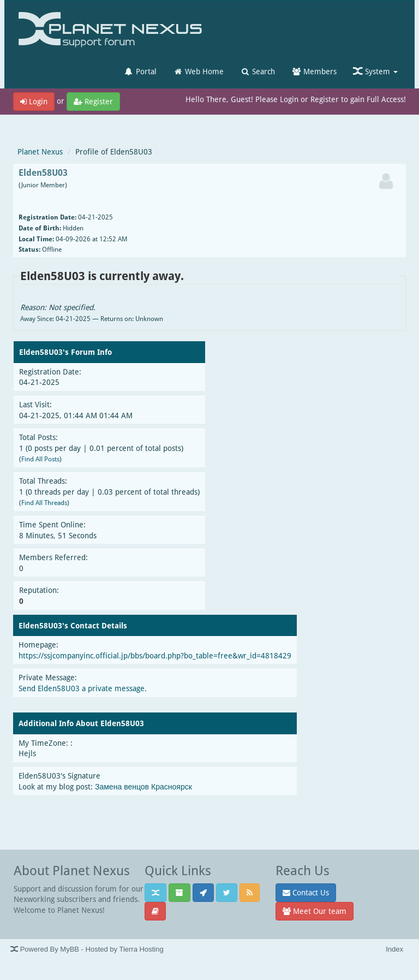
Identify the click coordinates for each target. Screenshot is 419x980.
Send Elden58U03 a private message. (83, 688)
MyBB (70, 949)
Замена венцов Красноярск (143, 786)
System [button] (375, 71)
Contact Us (306, 892)
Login (34, 101)
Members (314, 71)
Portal (140, 71)
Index (394, 949)
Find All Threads (44, 503)
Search (258, 71)
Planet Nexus (40, 152)
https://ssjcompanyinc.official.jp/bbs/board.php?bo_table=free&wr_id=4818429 (155, 655)
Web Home (198, 71)
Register (93, 101)
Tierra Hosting (141, 949)
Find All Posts (40, 459)
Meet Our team (315, 911)
